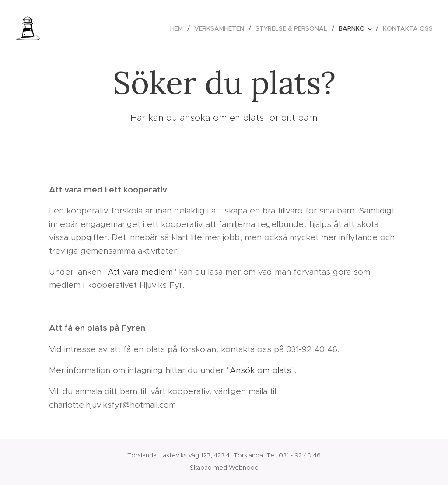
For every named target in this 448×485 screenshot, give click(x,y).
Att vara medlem (140, 272)
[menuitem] (179, 28)
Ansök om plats (260, 370)
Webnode (244, 468)
